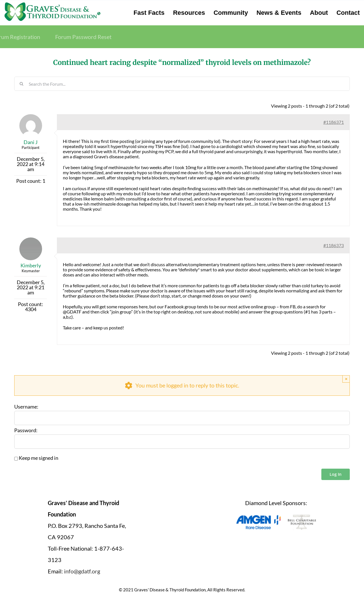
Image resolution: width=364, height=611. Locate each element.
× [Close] (346, 379)
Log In (336, 474)
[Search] (21, 84)
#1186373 (334, 245)
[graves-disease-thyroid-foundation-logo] (52, 4)
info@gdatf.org (82, 571)
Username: (26, 407)
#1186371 (334, 122)
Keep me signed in (39, 458)
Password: (26, 430)
